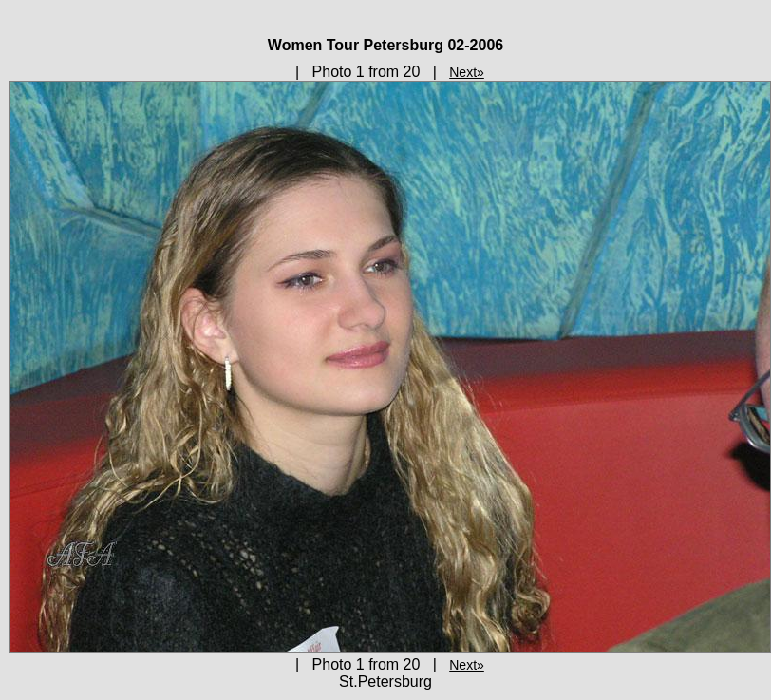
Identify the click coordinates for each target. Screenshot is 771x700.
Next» (467, 72)
